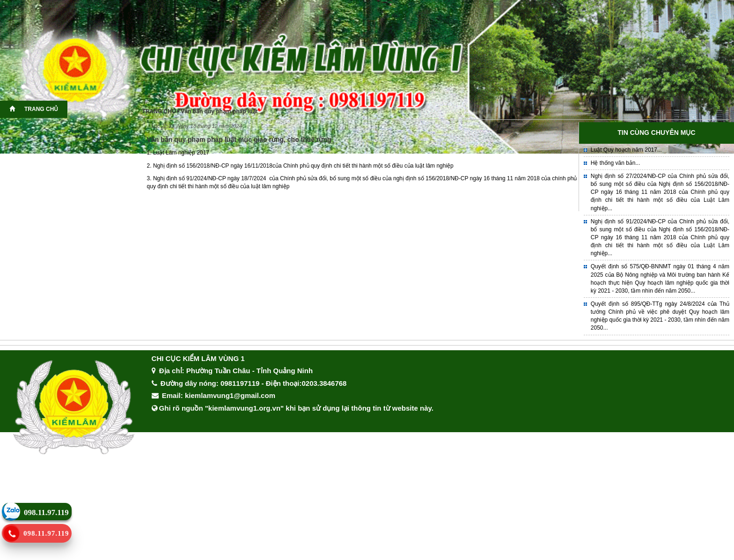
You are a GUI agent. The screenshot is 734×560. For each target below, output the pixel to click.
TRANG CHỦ (34, 109)
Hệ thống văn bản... (616, 163)
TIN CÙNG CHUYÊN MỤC (656, 133)
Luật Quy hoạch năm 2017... (626, 150)
